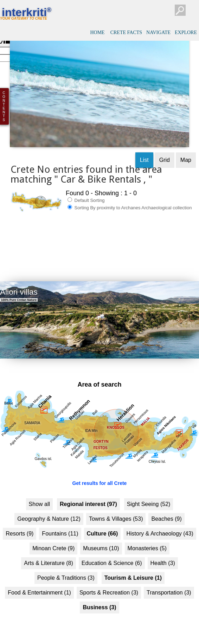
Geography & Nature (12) (49, 506)
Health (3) (163, 550)
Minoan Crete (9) (53, 536)
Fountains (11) (60, 521)
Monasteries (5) (147, 536)
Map (186, 147)
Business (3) (99, 595)
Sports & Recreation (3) (109, 580)
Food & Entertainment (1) (39, 580)
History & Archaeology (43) (160, 521)
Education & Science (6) (112, 550)
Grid (165, 147)
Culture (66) (102, 521)
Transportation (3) (169, 580)
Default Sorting (86, 188)
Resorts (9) (20, 521)
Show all (39, 491)
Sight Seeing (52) (149, 491)
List (144, 147)
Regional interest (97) (88, 491)
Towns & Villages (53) (116, 506)
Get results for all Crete (100, 471)
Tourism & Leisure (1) (133, 565)
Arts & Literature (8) (49, 550)
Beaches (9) (166, 506)
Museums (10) (101, 536)
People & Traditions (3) (66, 565)
